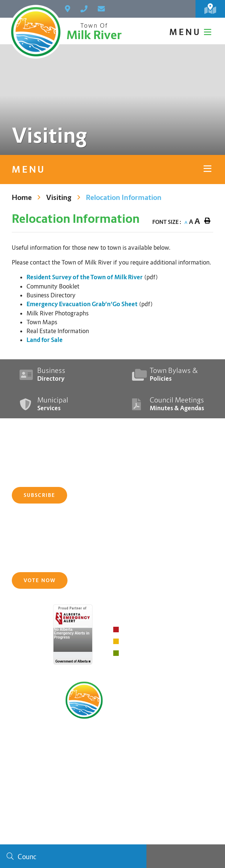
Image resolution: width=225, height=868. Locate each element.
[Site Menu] (112, 170)
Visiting (59, 198)
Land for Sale (45, 340)
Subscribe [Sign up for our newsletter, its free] (39, 495)
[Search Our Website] (73, 856)
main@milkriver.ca (112, 760)
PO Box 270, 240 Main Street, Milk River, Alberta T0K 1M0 (112, 736)
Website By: (169, 835)
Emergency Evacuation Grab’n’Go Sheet (82, 304)
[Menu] (191, 32)
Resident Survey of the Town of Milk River (85, 277)
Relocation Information (124, 198)
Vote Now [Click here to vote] (40, 580)
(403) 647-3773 (112, 748)
